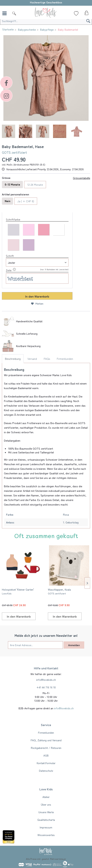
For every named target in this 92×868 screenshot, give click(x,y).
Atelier (46, 797)
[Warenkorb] (86, 14)
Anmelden (74, 645)
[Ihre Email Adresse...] (35, 645)
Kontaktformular (46, 763)
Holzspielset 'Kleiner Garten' (18, 591)
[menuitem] (5, 13)
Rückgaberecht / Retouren (46, 748)
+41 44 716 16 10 (46, 687)
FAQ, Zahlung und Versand (46, 740)
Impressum (46, 827)
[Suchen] (88, 21)
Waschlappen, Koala (59, 591)
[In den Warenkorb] (19, 616)
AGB (46, 755)
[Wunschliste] (76, 13)
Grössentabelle (81, 178)
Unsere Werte (46, 812)
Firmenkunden (65, 359)
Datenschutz (46, 771)
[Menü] (5, 13)
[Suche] (14, 13)
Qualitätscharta (46, 820)
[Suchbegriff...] (46, 21)
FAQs (47, 359)
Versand (32, 359)
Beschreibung (13, 359)
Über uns (46, 804)
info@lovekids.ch (46, 680)
